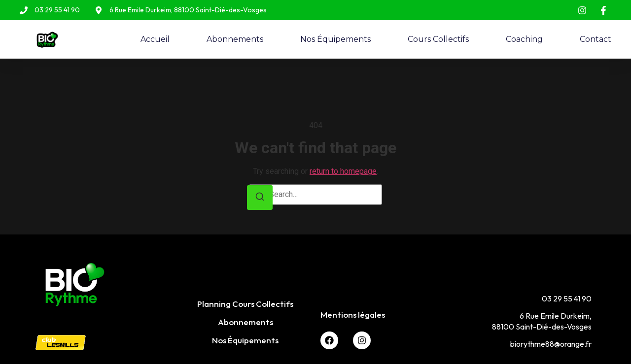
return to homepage (343, 171)
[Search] (260, 198)
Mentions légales (353, 314)
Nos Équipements (335, 39)
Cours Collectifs (438, 39)
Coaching (524, 39)
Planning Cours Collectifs (245, 304)
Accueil (155, 39)
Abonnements (235, 39)
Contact (596, 39)
